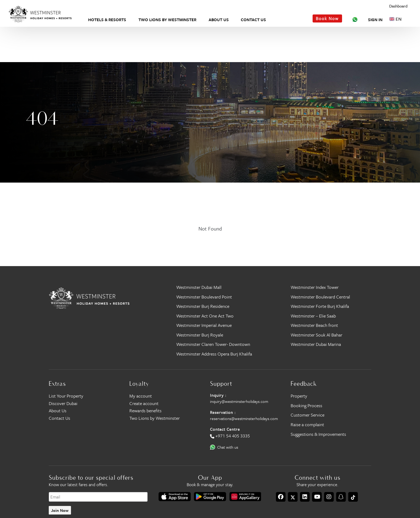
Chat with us (228, 447)
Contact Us (253, 20)
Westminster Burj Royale (200, 335)
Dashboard (398, 6)
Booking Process (306, 405)
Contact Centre (225, 429)
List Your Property (66, 396)
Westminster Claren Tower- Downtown (213, 344)
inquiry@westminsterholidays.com (239, 401)
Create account (144, 403)
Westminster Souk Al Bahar (316, 335)
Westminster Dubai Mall (199, 287)
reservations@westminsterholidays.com (244, 418)
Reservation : (223, 412)
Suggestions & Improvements (318, 434)
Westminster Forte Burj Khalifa (320, 306)
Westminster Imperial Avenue (204, 325)
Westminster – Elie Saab (313, 316)
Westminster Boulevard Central (320, 297)
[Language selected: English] (398, 19)
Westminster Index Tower (315, 287)
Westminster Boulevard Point (204, 297)
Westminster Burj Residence (203, 306)
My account (141, 396)
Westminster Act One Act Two (205, 316)
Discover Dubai (63, 403)
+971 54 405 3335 (233, 436)
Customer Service (307, 415)
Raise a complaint (307, 424)
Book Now (327, 18)
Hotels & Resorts (107, 20)
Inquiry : (218, 395)
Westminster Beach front (314, 325)
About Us (219, 20)
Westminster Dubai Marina (316, 344)
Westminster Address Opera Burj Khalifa (214, 354)
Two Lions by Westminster (167, 20)
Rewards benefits (145, 411)
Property (299, 396)
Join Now (60, 510)
